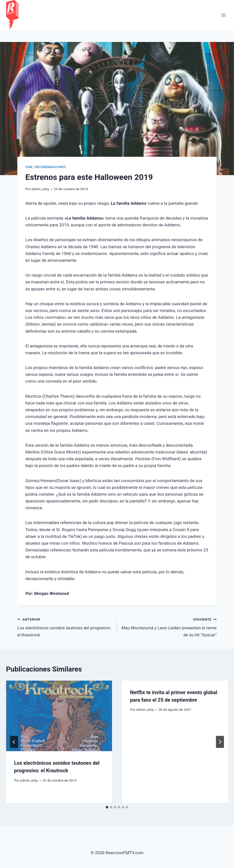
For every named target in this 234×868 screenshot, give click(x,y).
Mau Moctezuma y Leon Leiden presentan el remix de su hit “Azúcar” (169, 627)
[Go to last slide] (14, 742)
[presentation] (59, 716)
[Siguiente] (220, 742)
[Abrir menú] (223, 15)
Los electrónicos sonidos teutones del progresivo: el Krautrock (65, 627)
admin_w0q (40, 189)
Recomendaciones (50, 167)
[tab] (107, 807)
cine (29, 167)
